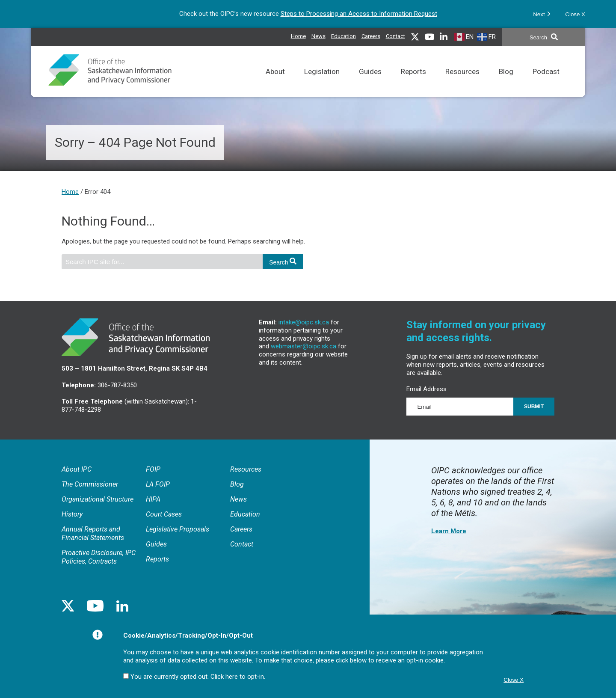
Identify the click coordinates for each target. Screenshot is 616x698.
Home (298, 36)
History (72, 514)
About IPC (77, 469)
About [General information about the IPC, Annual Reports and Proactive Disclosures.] (275, 82)
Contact (395, 36)
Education (245, 514)
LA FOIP (158, 484)
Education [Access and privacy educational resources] (344, 35)
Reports (157, 559)
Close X (575, 14)
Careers (241, 529)
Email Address (426, 389)
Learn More (449, 531)
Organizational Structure (98, 499)
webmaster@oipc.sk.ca (304, 346)
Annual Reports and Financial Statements (93, 533)
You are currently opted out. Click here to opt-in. (198, 677)
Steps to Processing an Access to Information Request (359, 14)
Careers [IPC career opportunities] (371, 35)
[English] (465, 37)
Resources (246, 469)
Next (542, 13)
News (238, 499)
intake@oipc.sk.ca (304, 322)
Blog (237, 484)
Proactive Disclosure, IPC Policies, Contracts (99, 557)
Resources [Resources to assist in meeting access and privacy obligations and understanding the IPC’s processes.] (462, 82)
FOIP (153, 469)
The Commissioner (90, 484)
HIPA (153, 499)
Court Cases (164, 514)
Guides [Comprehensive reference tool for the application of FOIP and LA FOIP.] (370, 82)
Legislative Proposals (178, 529)
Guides (156, 544)
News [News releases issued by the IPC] (318, 35)
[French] (487, 37)
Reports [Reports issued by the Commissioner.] (413, 82)
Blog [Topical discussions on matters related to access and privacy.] (506, 82)
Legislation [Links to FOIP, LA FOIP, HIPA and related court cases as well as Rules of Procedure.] (322, 82)
